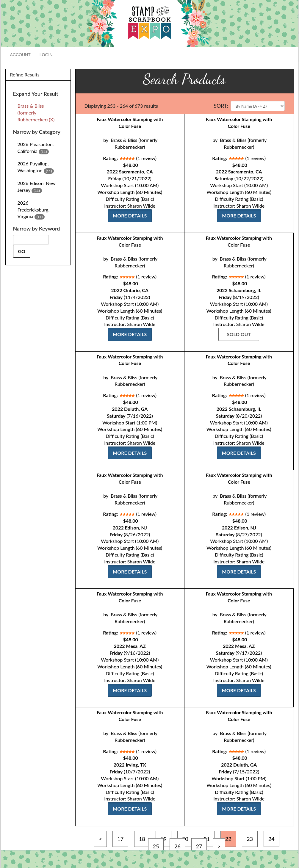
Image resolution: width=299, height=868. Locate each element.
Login (46, 55)
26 (177, 846)
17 (120, 839)
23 (250, 839)
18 (142, 839)
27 (199, 846)
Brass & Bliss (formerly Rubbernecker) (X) (36, 113)
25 (156, 846)
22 (228, 839)
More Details (130, 216)
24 (271, 839)
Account (20, 55)
